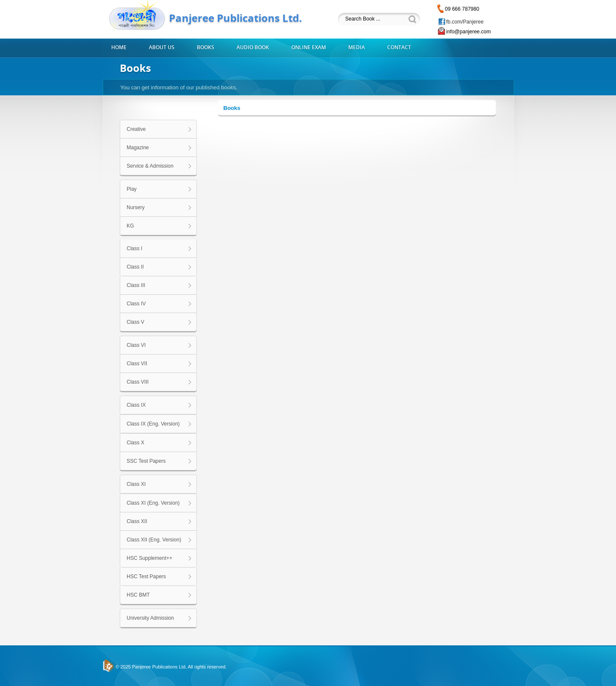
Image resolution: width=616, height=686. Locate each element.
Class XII (137, 521)
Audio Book (253, 47)
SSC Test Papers (146, 461)
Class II (135, 267)
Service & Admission (150, 166)
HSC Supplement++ (150, 558)
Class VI (136, 345)
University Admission (150, 618)
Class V (135, 322)
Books (206, 47)
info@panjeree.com (468, 32)
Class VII (137, 364)
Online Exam (309, 47)
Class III (136, 285)
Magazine (138, 148)
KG (130, 226)
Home (119, 47)
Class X (135, 443)
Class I (135, 248)
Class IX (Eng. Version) (153, 424)
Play (132, 189)
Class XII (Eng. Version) (154, 540)
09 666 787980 (462, 9)
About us (162, 47)
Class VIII (138, 382)
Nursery (136, 207)
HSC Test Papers (146, 577)
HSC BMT (138, 595)
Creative (136, 129)
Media (357, 47)
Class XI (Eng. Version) (153, 503)
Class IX (136, 405)
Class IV (136, 304)
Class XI (136, 484)
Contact (399, 47)
